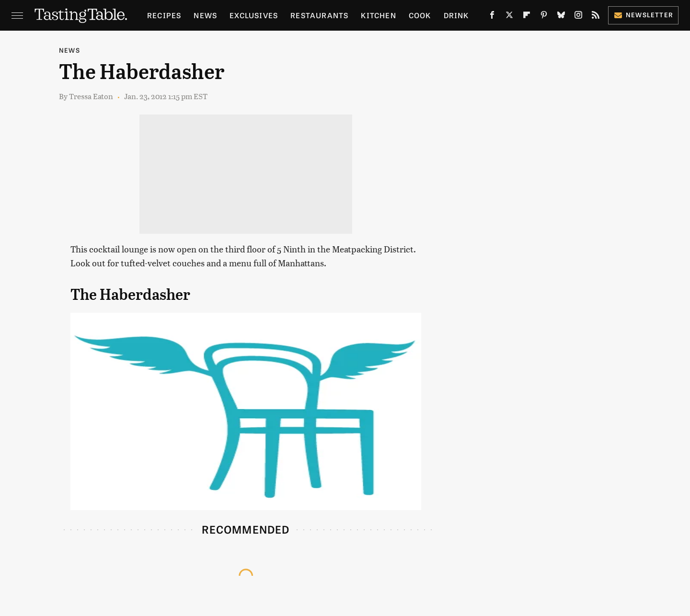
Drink (456, 15)
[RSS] (596, 17)
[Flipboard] (527, 17)
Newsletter (643, 15)
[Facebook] (492, 17)
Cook (420, 15)
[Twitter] (509, 17)
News (205, 15)
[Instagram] (578, 17)
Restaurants (319, 15)
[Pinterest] (544, 17)
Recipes (164, 15)
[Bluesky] (561, 17)
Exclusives (254, 15)
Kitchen (378, 15)
